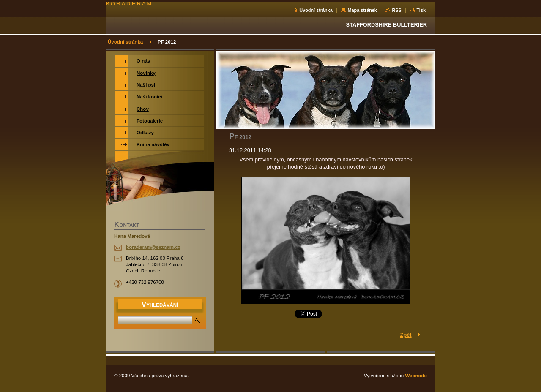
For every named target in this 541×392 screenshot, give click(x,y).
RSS (396, 10)
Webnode (416, 376)
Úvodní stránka (316, 10)
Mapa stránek (362, 10)
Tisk (421, 10)
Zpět (406, 335)
